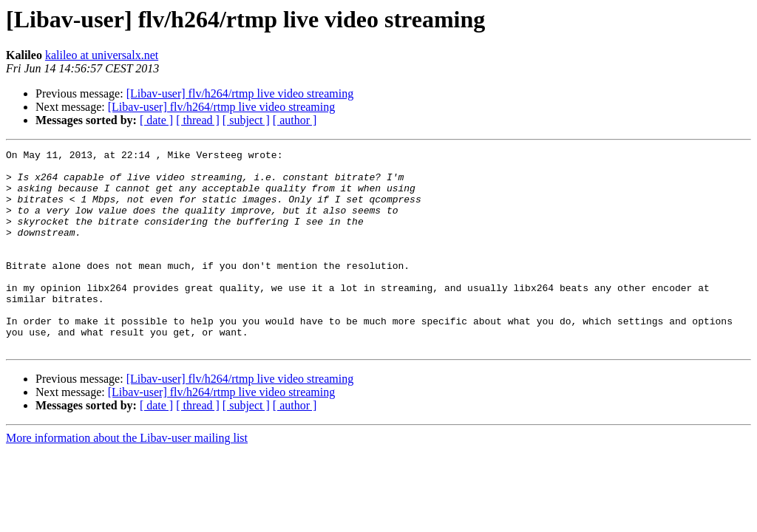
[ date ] (156, 120)
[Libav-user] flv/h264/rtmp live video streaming (240, 93)
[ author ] (295, 120)
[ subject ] (246, 120)
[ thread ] (198, 120)
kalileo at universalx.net (102, 55)
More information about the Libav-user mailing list (127, 478)
